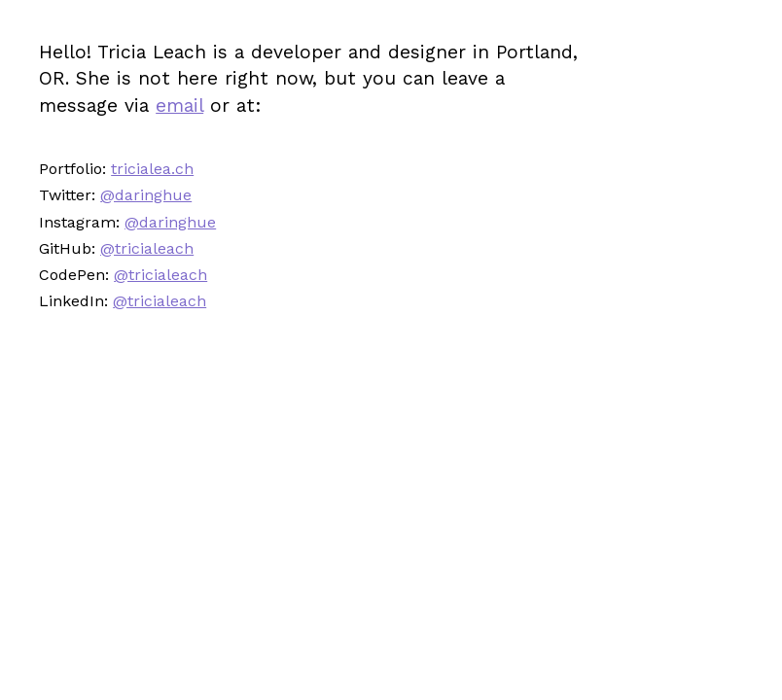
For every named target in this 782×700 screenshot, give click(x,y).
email (179, 105)
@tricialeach (147, 248)
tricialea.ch (152, 169)
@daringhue (146, 195)
